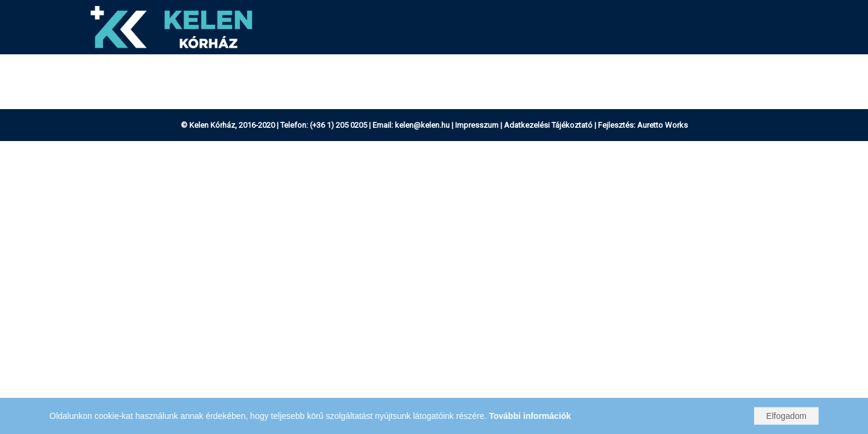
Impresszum (477, 125)
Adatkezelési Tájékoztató (548, 125)
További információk (530, 416)
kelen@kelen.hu (422, 125)
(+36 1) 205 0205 (338, 125)
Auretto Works (662, 125)
